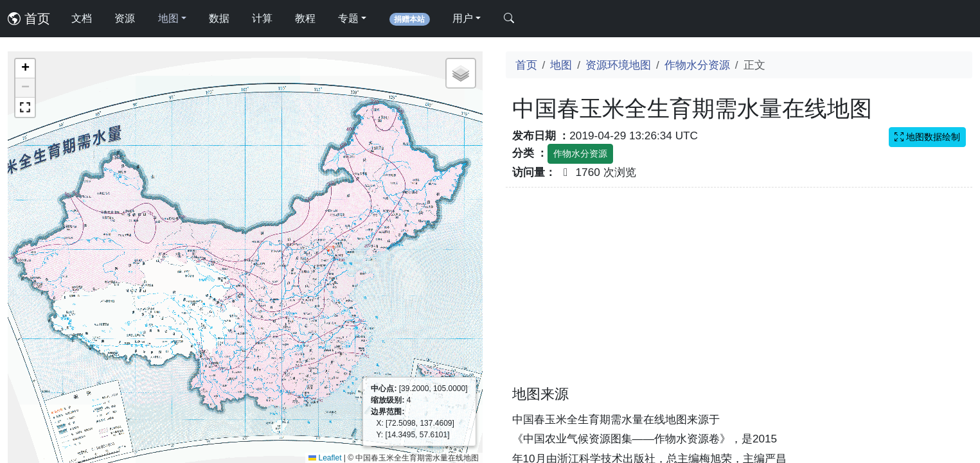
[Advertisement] (739, 294)
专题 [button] (348, 18)
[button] (25, 69)
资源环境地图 (618, 65)
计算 (262, 18)
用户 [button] (463, 18)
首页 (29, 19)
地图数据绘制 (927, 137)
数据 (219, 18)
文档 (82, 18)
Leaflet (325, 458)
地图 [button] (168, 18)
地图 (561, 65)
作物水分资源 (697, 65)
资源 (125, 18)
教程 (305, 18)
